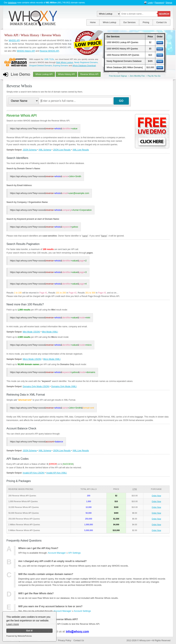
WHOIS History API (26, 51)
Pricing (146, 22)
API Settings (75, 553)
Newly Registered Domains (86, 62)
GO (121, 101)
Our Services (129, 22)
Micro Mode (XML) (52, 359)
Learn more (13, 624)
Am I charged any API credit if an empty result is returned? (52, 561)
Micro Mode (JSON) (32, 359)
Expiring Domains (61, 66)
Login (150, 3)
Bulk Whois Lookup (65, 62)
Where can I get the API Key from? (38, 548)
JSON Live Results (62, 150)
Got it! (29, 631)
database (12, 3)
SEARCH (164, 14)
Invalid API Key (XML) (57, 473)
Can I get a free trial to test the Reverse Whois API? (48, 619)
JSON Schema (30, 150)
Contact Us (162, 22)
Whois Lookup (110, 22)
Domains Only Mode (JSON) (36, 386)
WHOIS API (14, 40)
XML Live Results (81, 150)
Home (93, 22)
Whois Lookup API (44, 74)
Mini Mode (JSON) (31, 332)
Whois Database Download (84, 66)
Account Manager (57, 553)
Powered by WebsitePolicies (19, 636)
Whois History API (66, 74)
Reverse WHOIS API (49, 51)
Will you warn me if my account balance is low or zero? (50, 606)
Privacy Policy (65, 640)
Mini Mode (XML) (50, 332)
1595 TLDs (49, 59)
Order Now (156, 496)
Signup (169, 3)
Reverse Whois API (89, 74)
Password (159, 3)
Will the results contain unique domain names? (46, 574)
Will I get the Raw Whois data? (36, 593)
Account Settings (82, 611)
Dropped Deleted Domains (41, 66)
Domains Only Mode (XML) (64, 386)
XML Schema (45, 150)
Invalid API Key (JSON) (34, 473)
